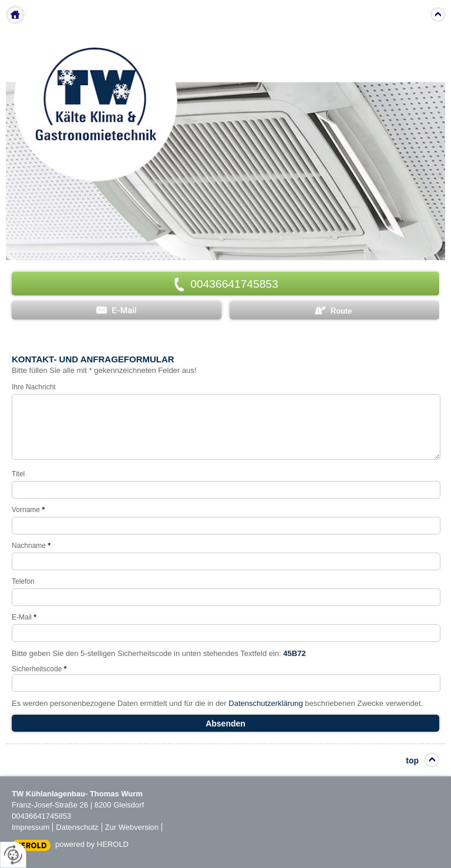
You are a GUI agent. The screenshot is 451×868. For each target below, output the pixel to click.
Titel (18, 474)
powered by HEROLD (92, 844)
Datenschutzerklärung (265, 703)
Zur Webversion (132, 827)
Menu (414, 15)
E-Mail (24, 617)
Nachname (31, 546)
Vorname (28, 510)
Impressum (31, 827)
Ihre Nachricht (34, 387)
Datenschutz (77, 827)
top (412, 761)
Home (15, 15)
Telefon (23, 581)
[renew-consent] (13, 855)
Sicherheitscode (39, 669)
